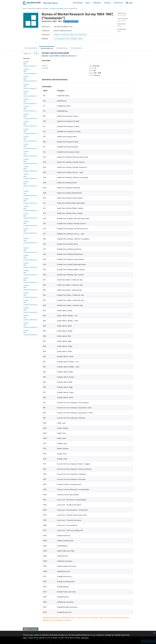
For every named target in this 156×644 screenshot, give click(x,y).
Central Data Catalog (34, 8)
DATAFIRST (45, 8)
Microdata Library (51, 3)
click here (85, 638)
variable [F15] (73, 8)
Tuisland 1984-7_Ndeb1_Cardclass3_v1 (63, 56)
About (88, 3)
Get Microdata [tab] (76, 48)
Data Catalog (78, 3)
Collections (97, 3)
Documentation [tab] (62, 48)
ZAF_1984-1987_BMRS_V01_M (59, 8)
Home (25, 8)
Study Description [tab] (31, 48)
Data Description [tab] (47, 48)
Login (129, 3)
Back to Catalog (31, 629)
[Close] (154, 633)
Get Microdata (71, 21)
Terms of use (118, 3)
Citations (107, 3)
